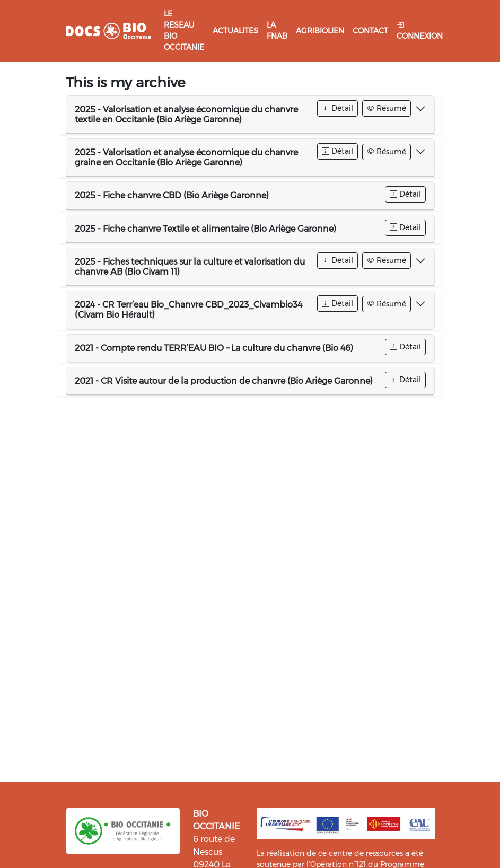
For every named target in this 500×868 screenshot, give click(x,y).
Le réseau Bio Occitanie (184, 30)
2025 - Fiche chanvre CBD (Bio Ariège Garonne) (172, 195)
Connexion (420, 30)
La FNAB (277, 30)
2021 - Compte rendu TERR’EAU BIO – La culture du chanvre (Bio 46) (214, 348)
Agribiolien (320, 31)
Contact (370, 31)
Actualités (235, 31)
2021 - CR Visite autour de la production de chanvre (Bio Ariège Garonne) (224, 381)
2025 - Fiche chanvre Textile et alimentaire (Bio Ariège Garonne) (205, 229)
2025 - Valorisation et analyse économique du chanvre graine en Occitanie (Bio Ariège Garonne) (186, 157)
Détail (337, 108)
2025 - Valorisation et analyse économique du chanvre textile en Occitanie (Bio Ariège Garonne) (186, 115)
